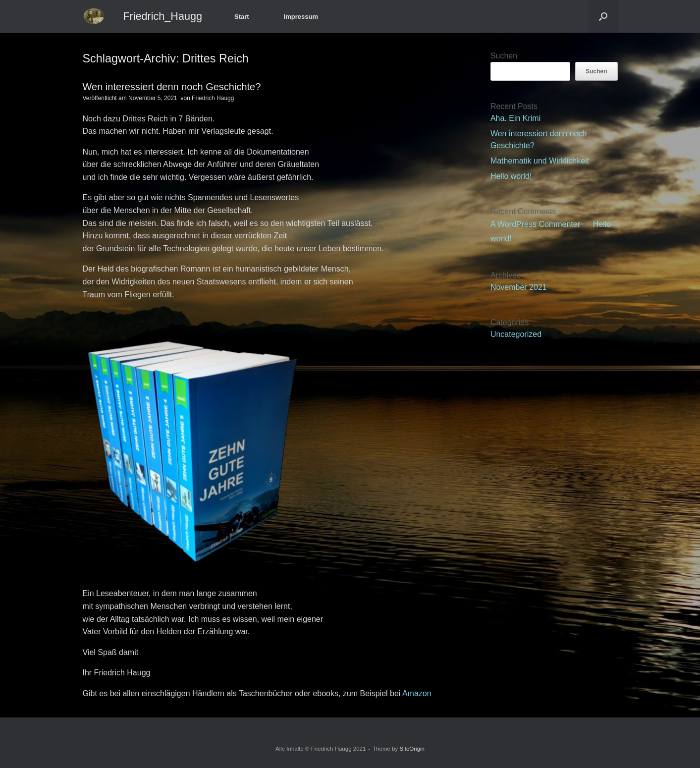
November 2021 (519, 287)
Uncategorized (516, 334)
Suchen (504, 56)
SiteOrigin (412, 749)
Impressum (301, 17)
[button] (603, 16)
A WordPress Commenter (535, 224)
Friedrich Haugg (213, 98)
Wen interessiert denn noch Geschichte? (172, 87)
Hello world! (511, 176)
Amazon (416, 693)
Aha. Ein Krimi (515, 118)
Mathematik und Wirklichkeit (540, 161)
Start (242, 17)
